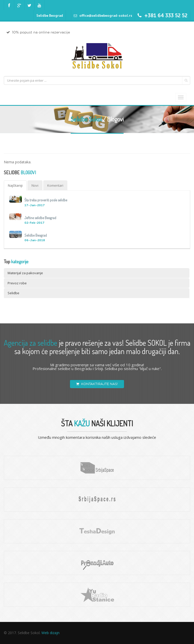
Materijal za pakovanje (25, 273)
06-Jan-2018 (35, 240)
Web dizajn (50, 633)
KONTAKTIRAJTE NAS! (97, 384)
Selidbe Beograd (50, 16)
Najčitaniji (15, 185)
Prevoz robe (17, 283)
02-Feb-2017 (34, 223)
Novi (35, 185)
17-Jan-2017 (35, 205)
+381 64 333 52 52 (166, 15)
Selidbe (13, 293)
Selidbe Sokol (86, 119)
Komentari (55, 185)
